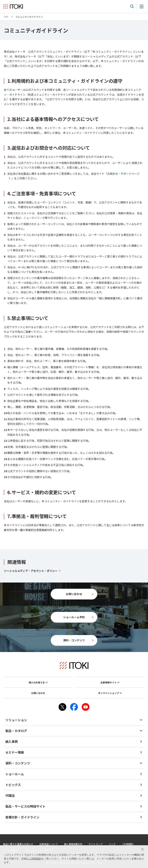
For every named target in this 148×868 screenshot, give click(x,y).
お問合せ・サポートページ (123, 174)
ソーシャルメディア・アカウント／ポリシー (31, 571)
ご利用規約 (35, 859)
